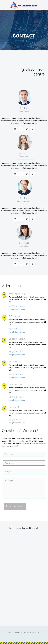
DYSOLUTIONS (35, 632)
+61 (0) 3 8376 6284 (16, 306)
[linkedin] (33, 129)
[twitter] (27, 129)
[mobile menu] (45, 5)
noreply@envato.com (17, 309)
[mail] (15, 129)
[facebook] (21, 129)
